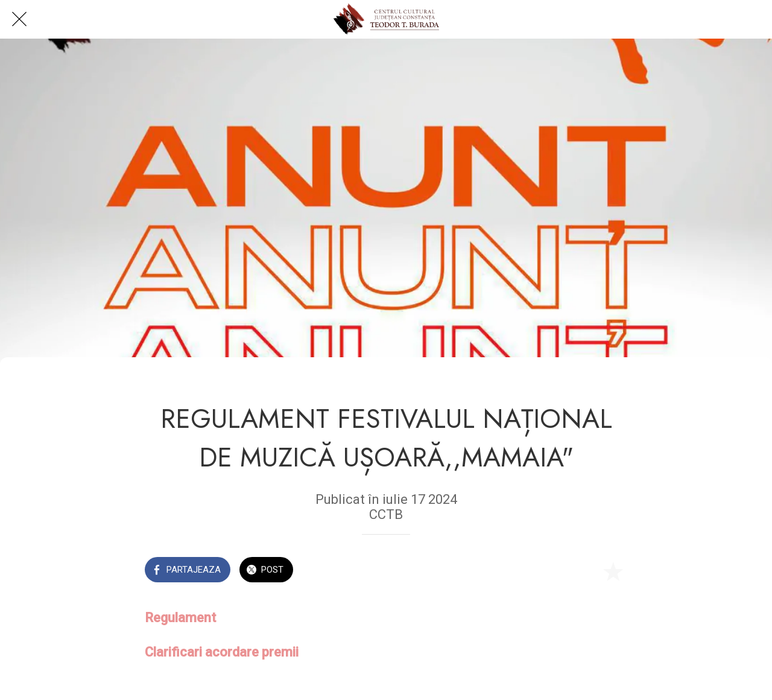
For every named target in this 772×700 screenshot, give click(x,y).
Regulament (182, 618)
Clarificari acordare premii (222, 652)
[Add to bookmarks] (613, 571)
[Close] (19, 19)
